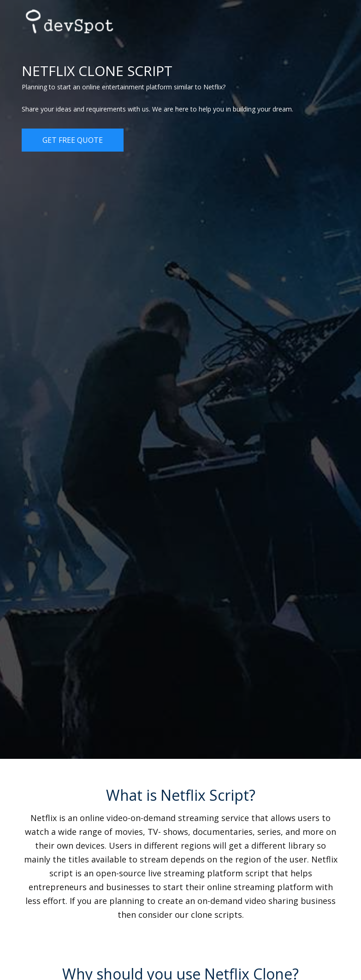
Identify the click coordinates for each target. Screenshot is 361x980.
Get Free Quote (73, 140)
